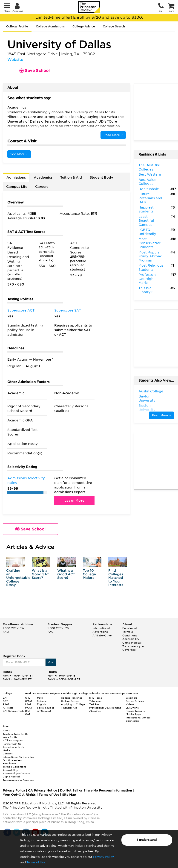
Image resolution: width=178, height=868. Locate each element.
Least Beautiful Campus (146, 221)
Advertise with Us (13, 747)
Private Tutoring (135, 711)
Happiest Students (146, 209)
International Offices (138, 718)
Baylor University (147, 398)
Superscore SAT (68, 310)
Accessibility (131, 639)
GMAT (29, 701)
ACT (5, 701)
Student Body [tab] (101, 177)
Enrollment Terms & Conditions (130, 632)
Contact (8, 753)
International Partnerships (18, 757)
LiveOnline (132, 708)
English (42, 704)
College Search (114, 26)
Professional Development (105, 708)
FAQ (6, 632)
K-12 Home (96, 698)
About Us (95, 711)
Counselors (133, 721)
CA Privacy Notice (43, 790)
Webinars (131, 698)
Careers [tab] (42, 187)
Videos (130, 704)
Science (42, 701)
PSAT (6, 704)
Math (40, 698)
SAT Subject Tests (13, 711)
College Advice (84, 26)
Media (6, 750)
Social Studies (46, 708)
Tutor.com (95, 701)
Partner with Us (12, 744)
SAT (5, 698)
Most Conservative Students (150, 243)
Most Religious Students (151, 268)
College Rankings (72, 698)
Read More (113, 135)
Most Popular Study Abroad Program (150, 256)
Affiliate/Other (102, 636)
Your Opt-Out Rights (19, 795)
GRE (28, 698)
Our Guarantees (12, 760)
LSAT (28, 704)
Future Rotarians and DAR (150, 198)
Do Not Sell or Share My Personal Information (96, 790)
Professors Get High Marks (147, 279)
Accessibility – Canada (16, 773)
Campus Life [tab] (17, 187)
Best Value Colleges (147, 182)
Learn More (75, 500)
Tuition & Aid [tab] (71, 177)
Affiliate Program (13, 740)
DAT (28, 711)
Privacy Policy (103, 857)
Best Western (150, 174)
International (101, 628)
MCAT (29, 708)
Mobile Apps (133, 714)
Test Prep (95, 704)
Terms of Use (36, 862)
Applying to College (73, 704)
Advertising (100, 632)
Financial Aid (69, 708)
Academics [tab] (43, 177)
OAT (28, 714)
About (7, 730)
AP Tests (8, 708)
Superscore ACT (21, 310)
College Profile (17, 26)
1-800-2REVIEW (14, 628)
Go (50, 662)
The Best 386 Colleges (149, 167)
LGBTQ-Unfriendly (147, 232)
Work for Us (10, 737)
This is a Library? (145, 290)
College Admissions (50, 26)
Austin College (151, 391)
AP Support (44, 711)
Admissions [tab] (16, 177)
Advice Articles (135, 701)
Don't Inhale (149, 189)
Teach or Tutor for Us (15, 734)
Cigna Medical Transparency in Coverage (133, 646)
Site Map (69, 795)
